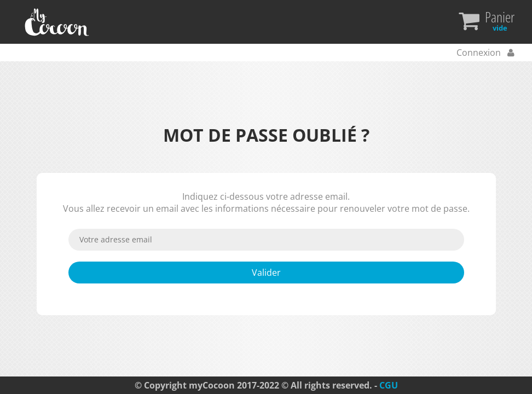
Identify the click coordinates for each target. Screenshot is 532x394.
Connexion (480, 53)
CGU (389, 385)
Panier (500, 22)
